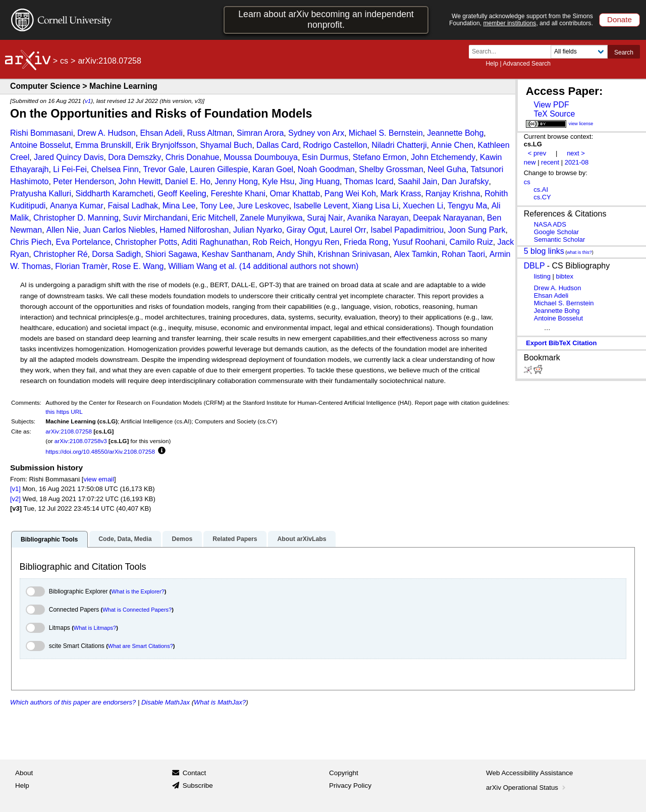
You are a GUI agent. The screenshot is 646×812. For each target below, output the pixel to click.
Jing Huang (319, 181)
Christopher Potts (146, 242)
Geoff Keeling (182, 194)
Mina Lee (179, 206)
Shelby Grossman (391, 169)
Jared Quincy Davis (69, 157)
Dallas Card (278, 145)
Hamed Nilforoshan (194, 230)
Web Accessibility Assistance (529, 773)
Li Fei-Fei (70, 169)
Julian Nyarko (258, 230)
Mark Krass (400, 194)
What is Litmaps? (95, 628)
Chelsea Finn (115, 169)
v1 (88, 101)
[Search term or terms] (513, 52)
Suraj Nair (325, 218)
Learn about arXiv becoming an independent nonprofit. (326, 19)
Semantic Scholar (560, 239)
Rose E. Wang (138, 266)
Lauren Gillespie (219, 169)
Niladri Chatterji (399, 145)
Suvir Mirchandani (155, 218)
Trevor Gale (164, 169)
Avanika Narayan (378, 218)
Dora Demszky (134, 157)
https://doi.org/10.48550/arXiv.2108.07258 (100, 451)
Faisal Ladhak (133, 206)
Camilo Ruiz (471, 242)
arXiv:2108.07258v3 (81, 441)
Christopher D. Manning (76, 218)
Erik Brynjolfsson (166, 145)
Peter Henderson (84, 181)
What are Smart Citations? (141, 646)
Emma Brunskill (103, 145)
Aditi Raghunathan (215, 242)
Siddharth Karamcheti (115, 194)
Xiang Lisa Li (375, 206)
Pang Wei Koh (350, 194)
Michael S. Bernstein (386, 133)
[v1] (15, 489)
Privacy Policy (350, 786)
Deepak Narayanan (448, 218)
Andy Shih (295, 254)
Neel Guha (447, 169)
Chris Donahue (193, 157)
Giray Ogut (306, 230)
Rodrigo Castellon (335, 145)
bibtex (564, 276)
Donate (620, 19)
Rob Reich (271, 242)
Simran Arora (260, 133)
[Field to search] (579, 52)
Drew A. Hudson (106, 133)
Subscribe (198, 786)
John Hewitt (140, 181)
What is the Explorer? (138, 591)
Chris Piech (31, 242)
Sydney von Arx (316, 133)
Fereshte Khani (238, 194)
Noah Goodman (326, 169)
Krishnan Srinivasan (354, 254)
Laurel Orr (348, 230)
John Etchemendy (443, 157)
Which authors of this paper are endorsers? (73, 702)
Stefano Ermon (380, 157)
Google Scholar (556, 232)
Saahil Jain (417, 181)
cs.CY (542, 197)
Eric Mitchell (213, 218)
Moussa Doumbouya (261, 157)
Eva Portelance (83, 242)
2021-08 (577, 162)
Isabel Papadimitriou (407, 230)
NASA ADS (550, 224)
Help (492, 64)
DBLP (534, 266)
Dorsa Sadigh (116, 254)
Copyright (344, 773)
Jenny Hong (236, 181)
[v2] (15, 499)
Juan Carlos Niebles (119, 230)
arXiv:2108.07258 (69, 431)
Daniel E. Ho (188, 181)
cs (64, 61)
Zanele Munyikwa (271, 218)
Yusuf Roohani (419, 242)
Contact (195, 773)
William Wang (193, 266)
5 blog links (544, 251)
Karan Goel (273, 169)
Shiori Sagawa (171, 254)
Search (624, 52)
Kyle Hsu (278, 181)
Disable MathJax (166, 702)
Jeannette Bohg (455, 133)
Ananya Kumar (77, 206)
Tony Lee (216, 206)
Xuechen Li (423, 206)
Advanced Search (527, 64)
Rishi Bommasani (41, 133)
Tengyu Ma (467, 206)
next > (576, 153)
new (530, 162)
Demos (182, 539)
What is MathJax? (220, 702)
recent (550, 162)
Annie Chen (452, 145)
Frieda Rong (366, 242)
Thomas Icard (369, 181)
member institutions (509, 23)
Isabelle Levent (321, 206)
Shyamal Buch (226, 145)
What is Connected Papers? (137, 610)
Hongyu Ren (317, 242)
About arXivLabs (302, 539)
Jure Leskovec (263, 206)
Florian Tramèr (81, 266)
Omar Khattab (295, 194)
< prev (537, 153)
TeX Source (554, 114)
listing (542, 276)
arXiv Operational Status (527, 788)
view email (98, 479)
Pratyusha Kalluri (41, 194)
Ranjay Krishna (453, 194)
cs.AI (541, 190)
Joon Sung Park (477, 230)
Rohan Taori (463, 254)
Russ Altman (210, 133)
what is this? (579, 252)
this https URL (64, 412)
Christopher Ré (61, 254)
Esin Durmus (326, 157)
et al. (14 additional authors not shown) (289, 266)
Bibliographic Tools (49, 539)
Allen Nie (63, 230)
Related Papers (235, 539)
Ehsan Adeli (161, 133)
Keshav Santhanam (237, 254)
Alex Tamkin (415, 254)
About (24, 773)
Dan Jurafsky (465, 181)
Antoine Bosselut (40, 145)
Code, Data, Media (125, 539)
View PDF (551, 105)
